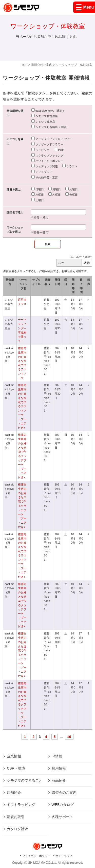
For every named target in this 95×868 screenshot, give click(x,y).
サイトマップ (64, 856)
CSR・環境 (16, 768)
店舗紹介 (14, 793)
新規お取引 (16, 817)
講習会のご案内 (42, 65)
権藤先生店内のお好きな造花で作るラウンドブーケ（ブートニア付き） (22, 406)
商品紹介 (59, 780)
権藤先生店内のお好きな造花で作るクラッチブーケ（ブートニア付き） (22, 456)
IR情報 (57, 756)
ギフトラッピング (21, 805)
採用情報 (59, 768)
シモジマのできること (25, 780)
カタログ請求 (17, 829)
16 (69, 737)
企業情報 (14, 756)
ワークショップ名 (23, 284)
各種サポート (62, 817)
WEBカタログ (63, 805)
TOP (24, 65)
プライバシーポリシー (36, 856)
